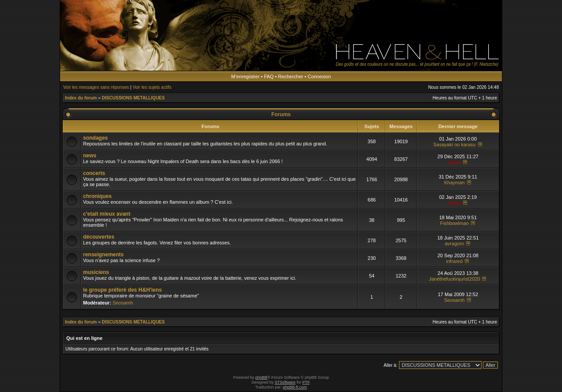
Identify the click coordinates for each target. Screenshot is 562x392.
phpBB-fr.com (295, 387)
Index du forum (81, 98)
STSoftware (285, 382)
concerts (94, 173)
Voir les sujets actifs (152, 87)
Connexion (319, 76)
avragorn (454, 244)
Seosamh (123, 303)
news (90, 156)
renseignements (103, 255)
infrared (454, 261)
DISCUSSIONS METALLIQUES (133, 98)
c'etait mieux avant (107, 214)
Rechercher (290, 76)
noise (454, 162)
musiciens (96, 272)
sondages (95, 138)
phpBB (261, 377)
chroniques (97, 196)
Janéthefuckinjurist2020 (455, 279)
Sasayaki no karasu (454, 145)
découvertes (99, 237)
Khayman (454, 183)
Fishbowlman (454, 223)
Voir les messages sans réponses (96, 87)
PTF (306, 382)
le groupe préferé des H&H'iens (122, 290)
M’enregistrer (245, 76)
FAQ (269, 76)
